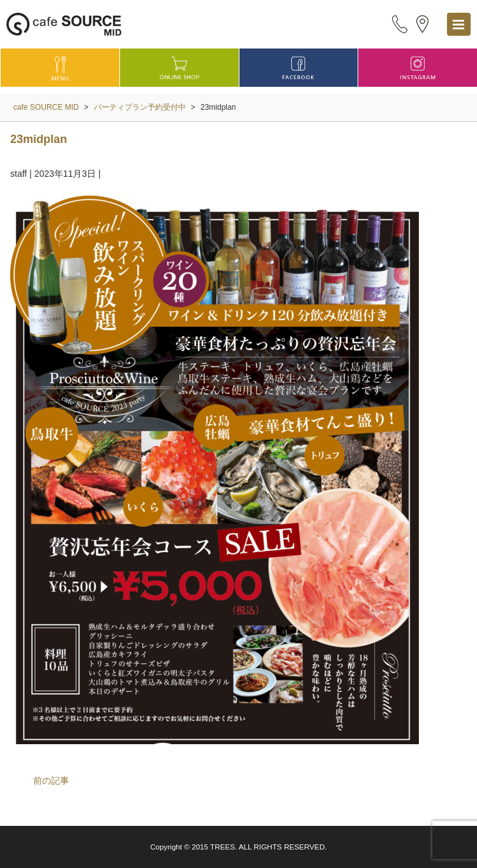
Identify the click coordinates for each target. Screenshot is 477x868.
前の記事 (51, 781)
